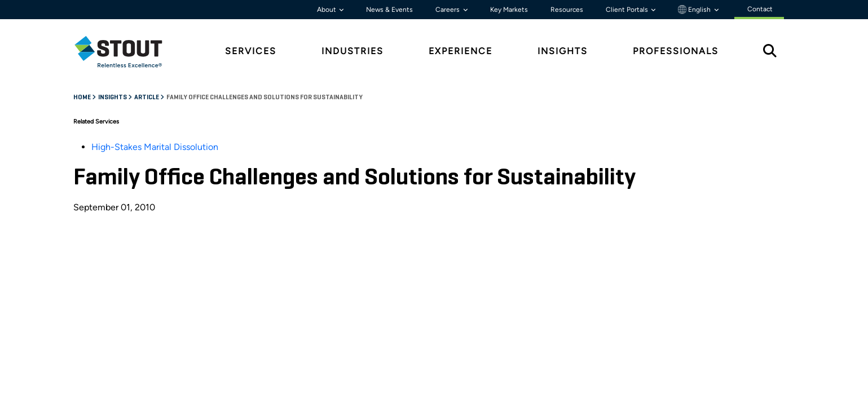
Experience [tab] (461, 51)
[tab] (127, 52)
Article (147, 98)
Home (83, 98)
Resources (567, 10)
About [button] (327, 10)
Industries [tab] (353, 51)
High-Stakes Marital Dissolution (155, 147)
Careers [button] (448, 10)
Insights (113, 98)
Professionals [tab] (676, 51)
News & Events (389, 10)
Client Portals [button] (628, 10)
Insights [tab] (563, 51)
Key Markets (509, 10)
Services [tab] (251, 51)
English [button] (695, 10)
